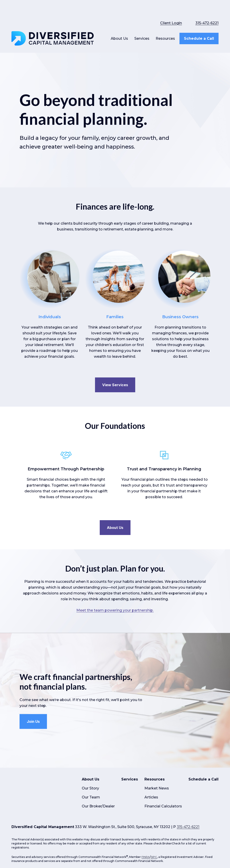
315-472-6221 (207, 12)
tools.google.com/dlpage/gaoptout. (34, 845)
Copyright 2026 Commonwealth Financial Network (83, 854)
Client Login (171, 12)
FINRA (146, 795)
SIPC (154, 795)
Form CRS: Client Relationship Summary (50, 822)
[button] (119, 27)
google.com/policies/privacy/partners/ (54, 841)
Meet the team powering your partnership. (115, 599)
